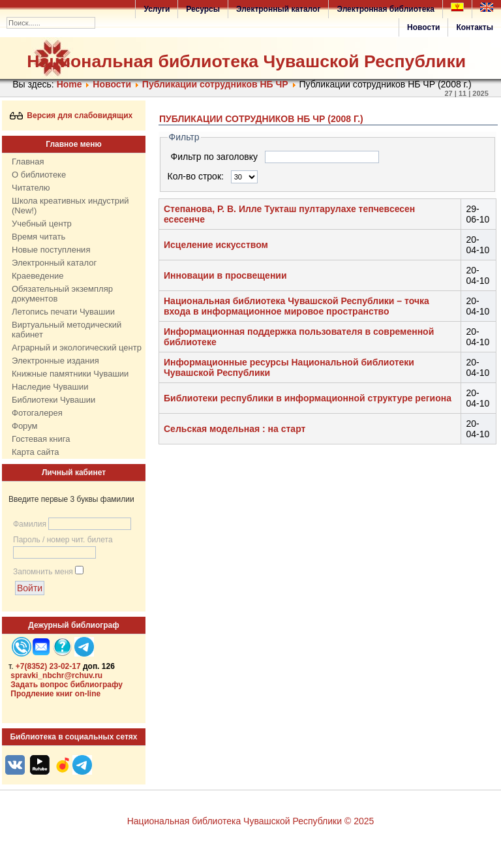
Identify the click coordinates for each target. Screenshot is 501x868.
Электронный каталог (278, 9)
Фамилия (30, 524)
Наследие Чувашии (50, 387)
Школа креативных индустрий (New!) (70, 206)
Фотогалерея (37, 413)
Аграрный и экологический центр (77, 348)
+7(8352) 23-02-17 (48, 666)
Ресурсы (203, 9)
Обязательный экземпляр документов (62, 294)
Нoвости (112, 84)
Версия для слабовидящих (71, 116)
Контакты (475, 27)
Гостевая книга (41, 439)
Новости (423, 27)
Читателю (31, 188)
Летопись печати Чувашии (63, 312)
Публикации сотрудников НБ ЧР (215, 84)
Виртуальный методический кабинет (67, 330)
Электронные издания (55, 361)
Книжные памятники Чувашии (70, 374)
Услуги (157, 9)
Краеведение (38, 276)
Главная (28, 162)
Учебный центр (42, 224)
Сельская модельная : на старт (235, 429)
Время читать (38, 237)
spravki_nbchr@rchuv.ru (56, 675)
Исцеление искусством (216, 245)
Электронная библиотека (386, 9)
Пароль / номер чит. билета (63, 540)
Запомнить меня (43, 572)
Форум (25, 426)
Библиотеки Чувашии (53, 400)
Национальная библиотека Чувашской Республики (246, 61)
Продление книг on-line (55, 694)
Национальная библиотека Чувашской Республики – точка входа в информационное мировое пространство (296, 306)
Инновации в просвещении (225, 275)
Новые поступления (51, 250)
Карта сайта (35, 452)
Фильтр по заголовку (216, 157)
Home (69, 84)
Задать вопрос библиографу (67, 685)
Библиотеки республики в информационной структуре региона (308, 398)
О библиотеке (39, 175)
